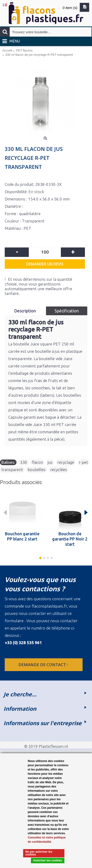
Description (25, 311)
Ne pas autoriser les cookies (39, 853)
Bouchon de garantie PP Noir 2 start (70, 539)
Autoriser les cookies (48, 860)
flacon (37, 462)
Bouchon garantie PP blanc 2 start (22, 536)
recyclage (66, 462)
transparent (12, 470)
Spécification (67, 311)
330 (24, 462)
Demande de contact (44, 665)
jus (50, 462)
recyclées (59, 470)
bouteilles (37, 470)
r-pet (83, 462)
